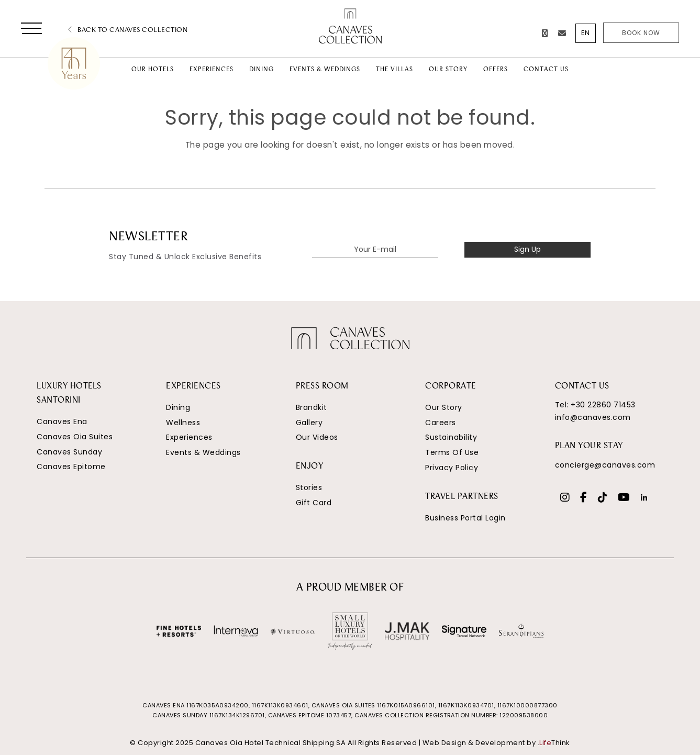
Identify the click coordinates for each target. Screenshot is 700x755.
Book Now (641, 33)
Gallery (309, 423)
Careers (441, 423)
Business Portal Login (465, 518)
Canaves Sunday (69, 452)
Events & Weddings (203, 452)
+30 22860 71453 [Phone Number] (603, 405)
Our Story (444, 407)
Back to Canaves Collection (128, 30)
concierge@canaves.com (605, 465)
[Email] (562, 33)
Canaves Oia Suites (75, 437)
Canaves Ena (62, 421)
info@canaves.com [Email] (593, 417)
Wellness (183, 423)
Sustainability (451, 437)
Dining (178, 407)
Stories (309, 487)
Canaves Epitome (71, 467)
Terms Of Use (452, 452)
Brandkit (312, 407)
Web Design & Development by (496, 743)
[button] (31, 30)
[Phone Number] (545, 33)
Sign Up (527, 249)
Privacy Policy (452, 468)
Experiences (189, 437)
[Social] (565, 498)
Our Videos (317, 437)
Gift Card (314, 503)
